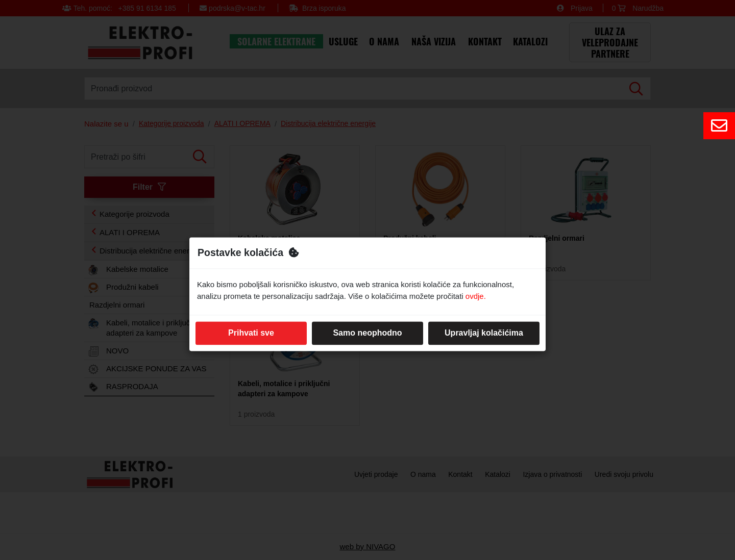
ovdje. (476, 296)
